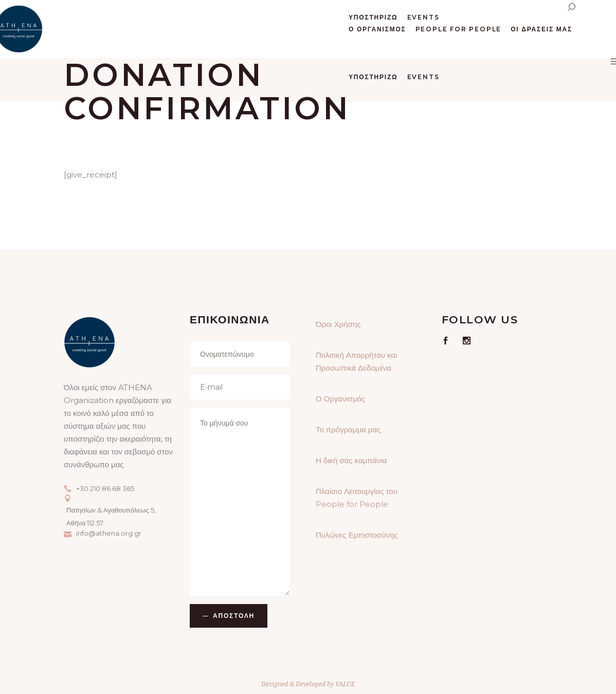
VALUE (345, 684)
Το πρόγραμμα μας (348, 430)
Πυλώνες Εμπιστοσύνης (357, 535)
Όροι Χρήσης (338, 324)
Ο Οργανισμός (340, 399)
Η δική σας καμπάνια (351, 460)
